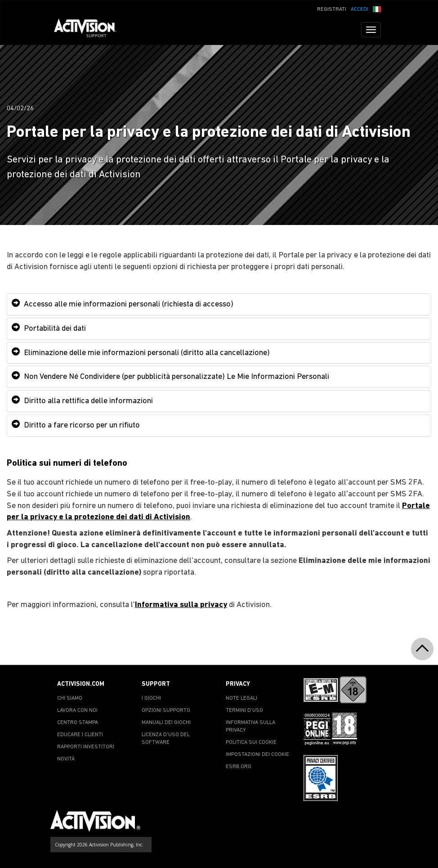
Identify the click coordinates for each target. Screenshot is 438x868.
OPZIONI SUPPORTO (166, 711)
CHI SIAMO (70, 698)
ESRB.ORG (239, 767)
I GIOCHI (151, 698)
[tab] (219, 304)
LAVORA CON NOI (77, 711)
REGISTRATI (332, 9)
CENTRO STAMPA (78, 723)
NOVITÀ (66, 759)
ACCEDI (360, 9)
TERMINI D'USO (244, 711)
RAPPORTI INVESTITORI (86, 747)
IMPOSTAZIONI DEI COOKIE (257, 755)
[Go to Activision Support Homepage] (90, 30)
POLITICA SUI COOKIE (251, 742)
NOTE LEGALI (241, 698)
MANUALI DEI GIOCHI (166, 723)
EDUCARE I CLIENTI (80, 735)
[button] (377, 9)
